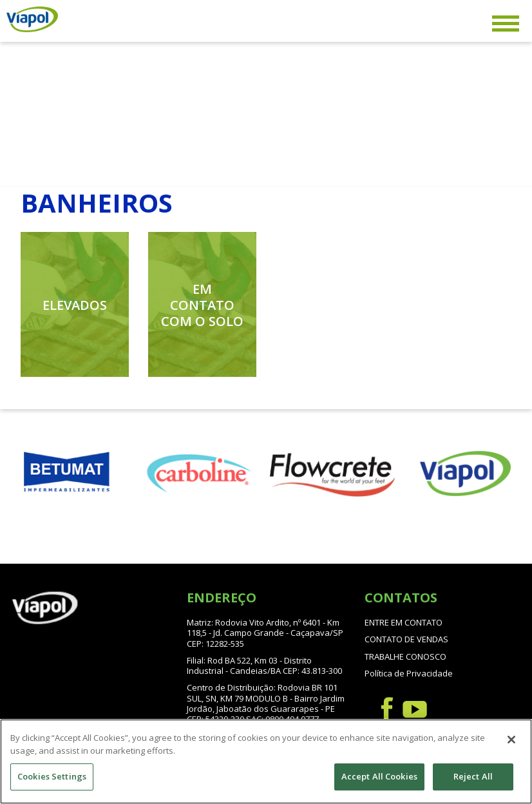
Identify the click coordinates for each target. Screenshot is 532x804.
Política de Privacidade (409, 673)
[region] (266, 761)
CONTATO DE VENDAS (406, 639)
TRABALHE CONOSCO (405, 656)
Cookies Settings (52, 776)
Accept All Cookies (379, 776)
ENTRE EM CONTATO (404, 622)
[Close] (511, 740)
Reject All (473, 776)
